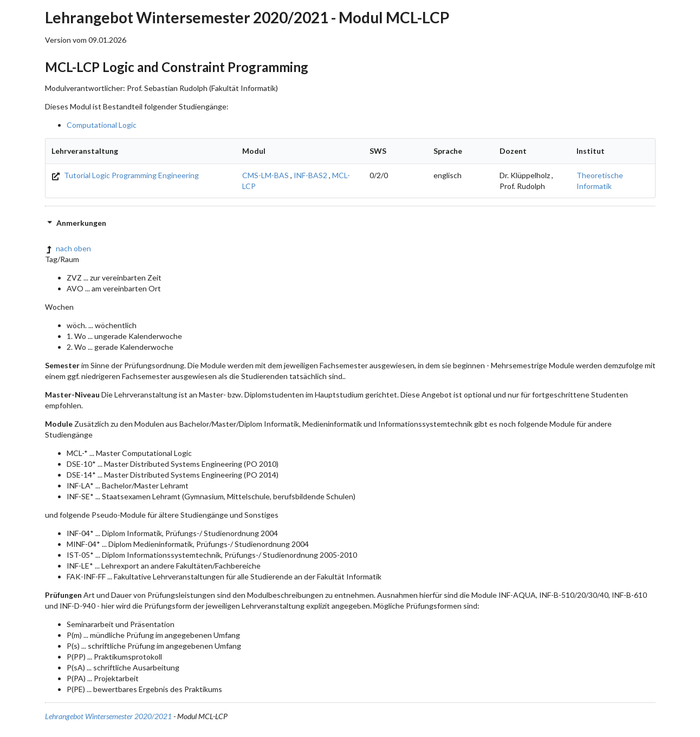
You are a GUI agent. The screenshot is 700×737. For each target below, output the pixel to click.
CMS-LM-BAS (265, 175)
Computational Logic (102, 125)
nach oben (68, 248)
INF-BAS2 (310, 175)
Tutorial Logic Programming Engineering (125, 175)
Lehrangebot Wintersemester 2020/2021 (108, 716)
